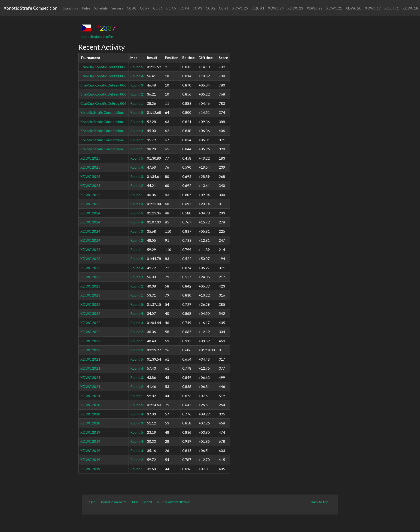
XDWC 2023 (90, 259)
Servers (117, 8)
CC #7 (145, 8)
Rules (86, 8)
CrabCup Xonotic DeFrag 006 (103, 67)
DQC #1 (258, 8)
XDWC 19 (373, 8)
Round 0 (137, 204)
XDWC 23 (295, 8)
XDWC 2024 (90, 213)
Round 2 (137, 94)
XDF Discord (142, 502)
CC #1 (224, 8)
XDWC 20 (353, 8)
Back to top (320, 502)
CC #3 (197, 8)
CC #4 (184, 8)
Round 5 (137, 67)
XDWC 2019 (90, 432)
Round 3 (137, 85)
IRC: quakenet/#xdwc (173, 502)
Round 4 (137, 76)
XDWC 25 (240, 8)
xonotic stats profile (97, 37)
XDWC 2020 (90, 405)
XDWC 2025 (90, 158)
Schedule (101, 8)
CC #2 (211, 8)
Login (91, 502)
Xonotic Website (114, 502)
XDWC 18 (410, 8)
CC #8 (132, 8)
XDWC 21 (334, 8)
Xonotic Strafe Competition (30, 8)
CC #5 (171, 8)
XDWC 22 (315, 8)
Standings (70, 8)
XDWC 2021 (90, 359)
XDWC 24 (276, 8)
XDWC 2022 (90, 304)
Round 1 (137, 103)
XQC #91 (392, 8)
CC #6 (158, 8)
